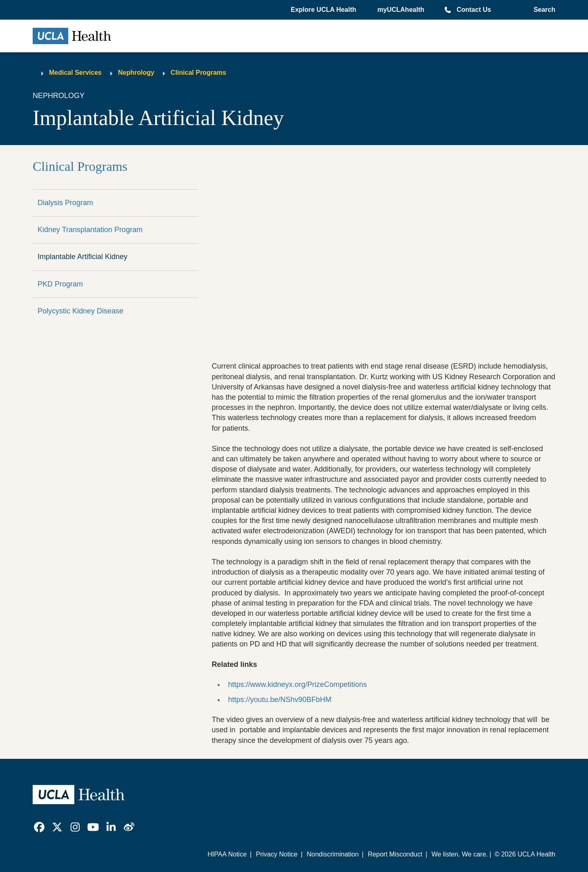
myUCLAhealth (401, 10)
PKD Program (60, 284)
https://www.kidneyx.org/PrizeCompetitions (297, 684)
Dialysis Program (65, 203)
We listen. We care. (460, 854)
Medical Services (75, 73)
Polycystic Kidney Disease (80, 311)
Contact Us (474, 10)
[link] (39, 827)
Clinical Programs (198, 73)
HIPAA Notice (227, 854)
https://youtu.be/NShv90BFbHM (280, 700)
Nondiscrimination (333, 854)
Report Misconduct (395, 854)
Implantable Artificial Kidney (82, 257)
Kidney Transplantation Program (90, 230)
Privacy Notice (276, 854)
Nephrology (136, 73)
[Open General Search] (543, 10)
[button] (324, 10)
